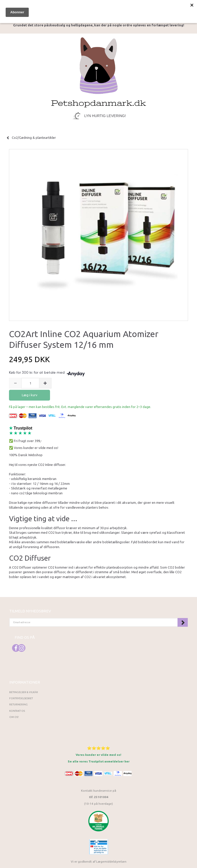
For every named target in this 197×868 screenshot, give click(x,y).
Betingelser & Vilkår (24, 692)
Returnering (18, 704)
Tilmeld (183, 622)
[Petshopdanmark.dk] (99, 72)
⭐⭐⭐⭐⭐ (98, 748)
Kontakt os (17, 711)
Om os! (14, 717)
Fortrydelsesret (21, 698)
